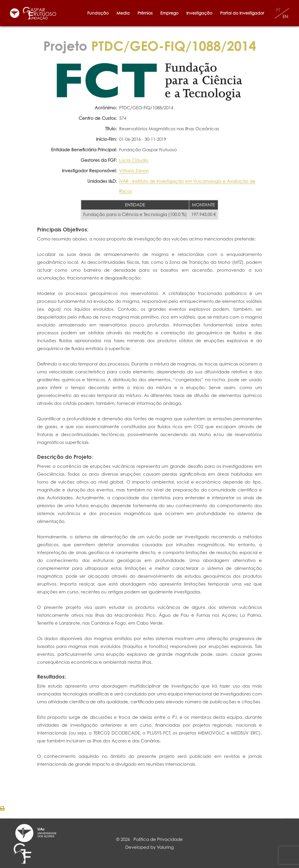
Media (123, 13)
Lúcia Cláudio (134, 160)
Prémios (145, 13)
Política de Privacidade (158, 839)
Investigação (199, 13)
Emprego (169, 13)
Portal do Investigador (243, 13)
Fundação (98, 13)
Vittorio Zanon (134, 171)
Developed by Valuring (149, 847)
